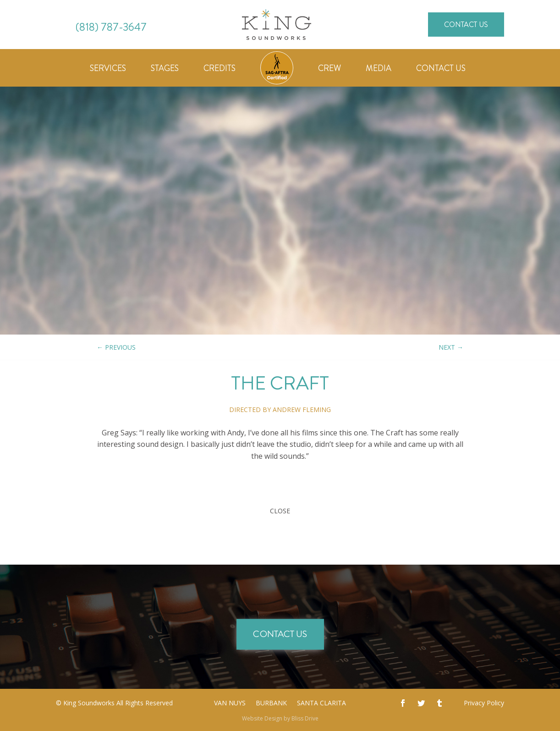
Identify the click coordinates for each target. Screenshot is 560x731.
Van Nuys (230, 704)
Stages (165, 70)
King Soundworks (89, 703)
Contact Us (466, 25)
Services (108, 70)
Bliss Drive (305, 718)
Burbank (271, 704)
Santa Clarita (321, 704)
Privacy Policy (484, 703)
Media (379, 70)
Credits (220, 70)
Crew (329, 70)
